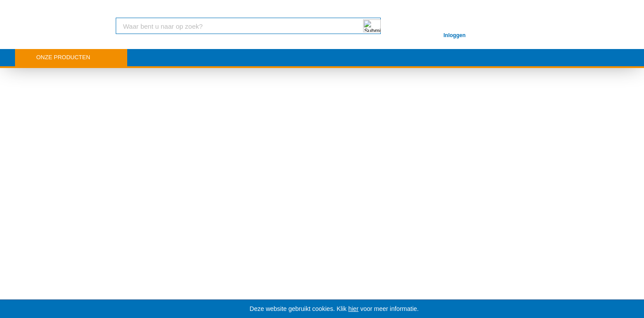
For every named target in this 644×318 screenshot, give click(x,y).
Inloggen (455, 35)
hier (353, 309)
